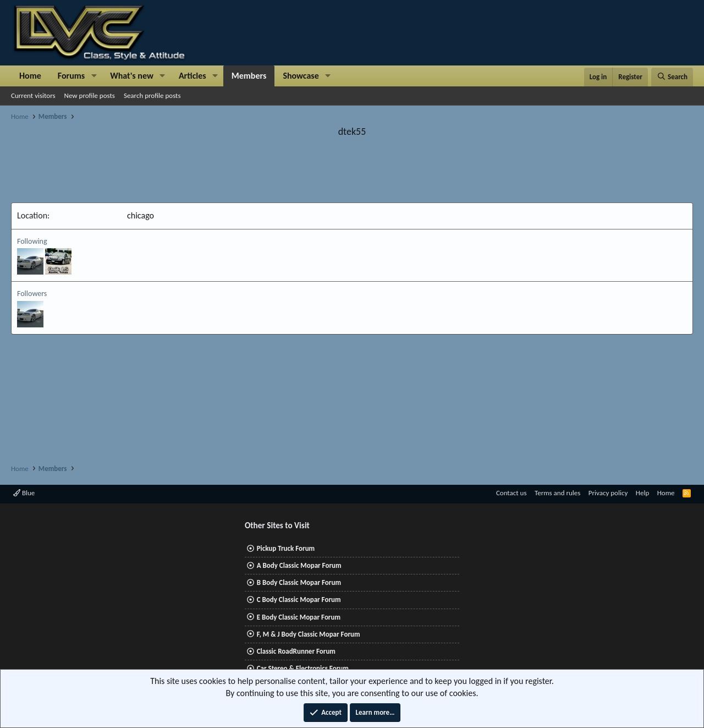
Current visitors (33, 95)
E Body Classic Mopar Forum (299, 617)
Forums (71, 76)
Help (642, 493)
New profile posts (90, 95)
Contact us (512, 493)
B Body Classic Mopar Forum (299, 582)
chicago (141, 215)
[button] (94, 76)
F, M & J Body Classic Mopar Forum (309, 634)
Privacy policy (608, 493)
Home (30, 76)
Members (249, 76)
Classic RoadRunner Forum (296, 651)
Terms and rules (557, 493)
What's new (132, 76)
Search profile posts (152, 95)
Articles (193, 76)
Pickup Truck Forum (286, 548)
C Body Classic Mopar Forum (299, 600)
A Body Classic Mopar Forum (299, 565)
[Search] (672, 77)
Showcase (301, 76)
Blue (24, 493)
